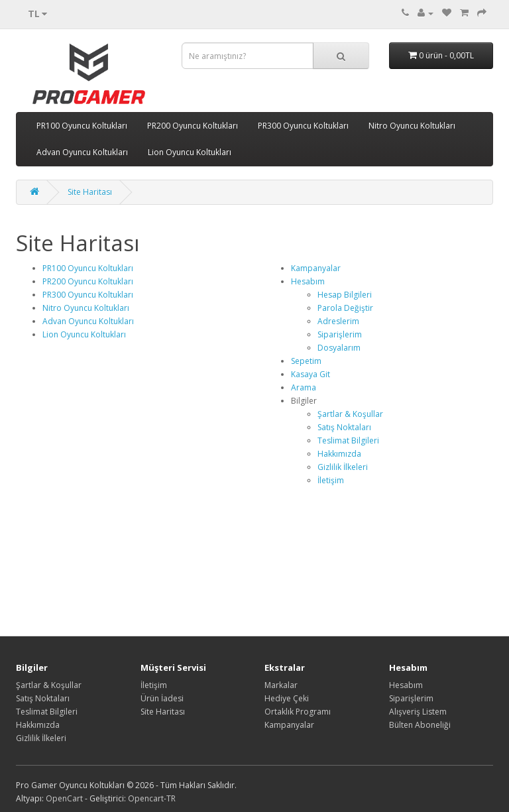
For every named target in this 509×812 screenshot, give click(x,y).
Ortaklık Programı (298, 712)
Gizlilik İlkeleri (343, 467)
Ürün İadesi (162, 698)
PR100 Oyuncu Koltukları (82, 126)
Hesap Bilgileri (345, 295)
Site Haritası (90, 192)
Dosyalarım (339, 348)
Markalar (281, 685)
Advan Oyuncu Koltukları (82, 152)
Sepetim (306, 361)
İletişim (331, 480)
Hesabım (308, 281)
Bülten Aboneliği (420, 725)
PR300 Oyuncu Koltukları (303, 126)
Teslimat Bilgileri (348, 440)
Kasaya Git (311, 374)
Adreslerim (338, 321)
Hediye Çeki (287, 698)
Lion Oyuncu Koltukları (190, 152)
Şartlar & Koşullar (350, 414)
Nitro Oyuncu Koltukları (412, 126)
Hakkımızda (339, 454)
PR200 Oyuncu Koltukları (193, 126)
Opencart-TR (152, 798)
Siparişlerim (340, 334)
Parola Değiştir (345, 308)
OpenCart (64, 798)
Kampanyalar (316, 268)
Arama (304, 387)
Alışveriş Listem (418, 712)
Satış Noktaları (344, 427)
